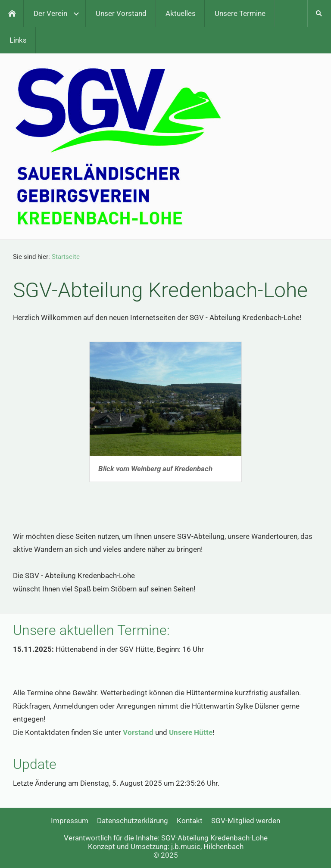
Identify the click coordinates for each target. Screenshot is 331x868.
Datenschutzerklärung (133, 821)
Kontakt (190, 821)
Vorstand (138, 732)
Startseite (66, 257)
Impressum (70, 821)
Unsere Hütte (191, 732)
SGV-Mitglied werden (246, 821)
